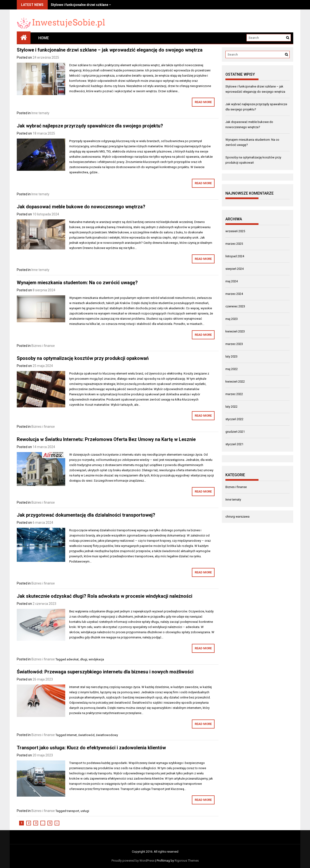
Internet (72, 735)
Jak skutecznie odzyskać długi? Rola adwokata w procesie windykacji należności (105, 596)
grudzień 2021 (235, 432)
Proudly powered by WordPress (133, 861)
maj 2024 (232, 281)
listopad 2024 (235, 256)
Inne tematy (40, 113)
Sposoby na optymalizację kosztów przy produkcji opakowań (83, 358)
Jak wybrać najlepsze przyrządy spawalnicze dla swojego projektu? (90, 126)
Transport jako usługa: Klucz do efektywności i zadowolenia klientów (91, 748)
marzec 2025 (234, 244)
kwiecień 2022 (235, 382)
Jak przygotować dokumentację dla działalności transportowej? (86, 515)
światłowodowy (107, 735)
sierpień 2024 (235, 269)
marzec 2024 (234, 294)
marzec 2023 (234, 344)
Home (44, 38)
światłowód (86, 735)
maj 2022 (232, 369)
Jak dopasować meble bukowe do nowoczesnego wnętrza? (81, 207)
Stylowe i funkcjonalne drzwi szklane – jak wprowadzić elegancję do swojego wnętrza (110, 50)
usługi (85, 811)
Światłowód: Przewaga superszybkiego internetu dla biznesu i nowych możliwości (105, 672)
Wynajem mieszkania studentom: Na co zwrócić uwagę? (77, 283)
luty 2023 (231, 356)
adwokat (73, 659)
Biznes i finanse (43, 346)
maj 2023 (232, 319)
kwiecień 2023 (235, 331)
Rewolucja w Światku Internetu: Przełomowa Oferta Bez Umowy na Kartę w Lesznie (106, 439)
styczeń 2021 (234, 444)
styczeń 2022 (234, 419)
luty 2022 (231, 407)
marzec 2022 (234, 394)
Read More (203, 102)
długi (84, 659)
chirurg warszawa (237, 517)
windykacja (96, 659)
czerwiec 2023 (235, 306)
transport (73, 811)
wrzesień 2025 (235, 231)
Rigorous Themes (187, 861)
